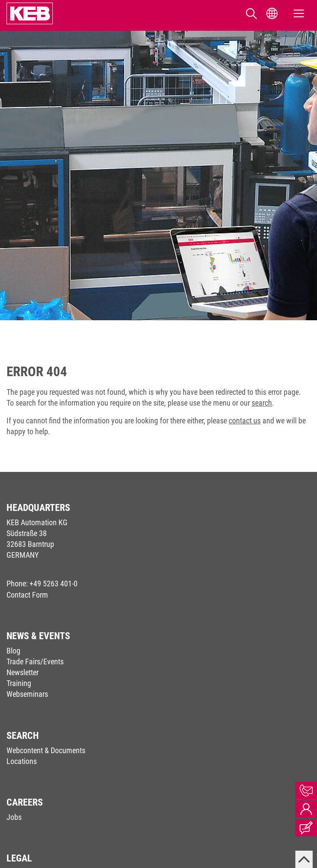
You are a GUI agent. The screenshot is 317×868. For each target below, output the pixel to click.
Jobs (14, 817)
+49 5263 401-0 (53, 584)
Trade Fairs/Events (35, 662)
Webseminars (27, 694)
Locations (22, 761)
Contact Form (27, 595)
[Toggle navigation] (299, 14)
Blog (13, 651)
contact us (245, 421)
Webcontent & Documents (46, 750)
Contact (306, 790)
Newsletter (23, 672)
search (262, 403)
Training (19, 683)
